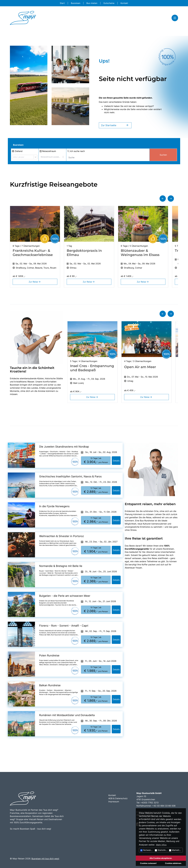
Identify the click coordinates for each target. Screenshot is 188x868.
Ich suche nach (76, 151)
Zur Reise (35, 282)
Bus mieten (92, 3)
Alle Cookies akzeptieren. (161, 858)
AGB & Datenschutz (118, 798)
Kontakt (124, 3)
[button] (163, 199)
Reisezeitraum (48, 151)
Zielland (17, 151)
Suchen (163, 155)
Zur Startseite (115, 125)
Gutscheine (109, 3)
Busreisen (76, 3)
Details (116, 461)
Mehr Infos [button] (161, 845)
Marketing (175, 850)
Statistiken (161, 850)
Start (63, 3)
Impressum (114, 802)
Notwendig (147, 850)
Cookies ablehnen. (173, 863)
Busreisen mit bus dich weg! (45, 859)
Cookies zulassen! (148, 863)
